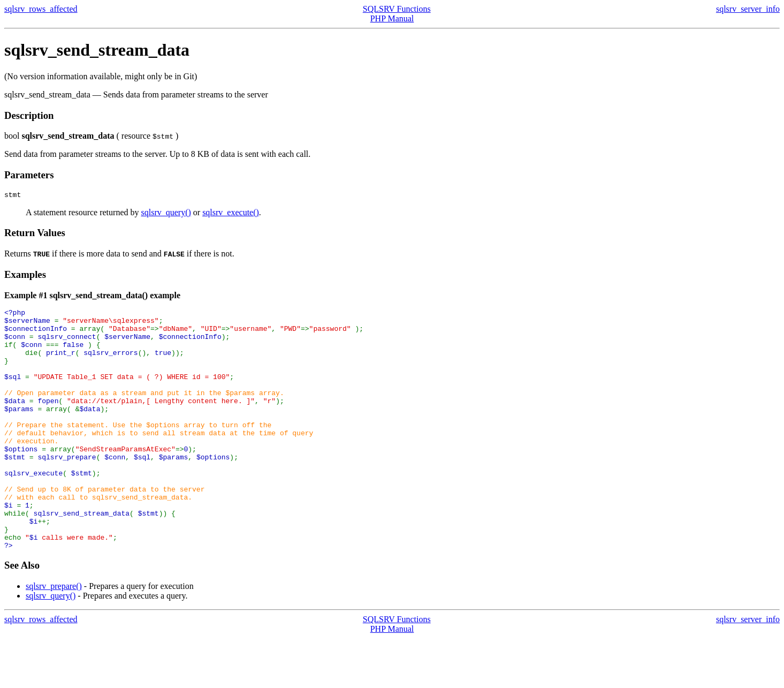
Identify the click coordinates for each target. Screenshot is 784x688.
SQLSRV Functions (397, 9)
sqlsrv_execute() (231, 214)
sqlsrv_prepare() (54, 636)
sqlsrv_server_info (748, 9)
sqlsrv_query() (166, 214)
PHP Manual (392, 18)
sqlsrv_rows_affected (41, 9)
